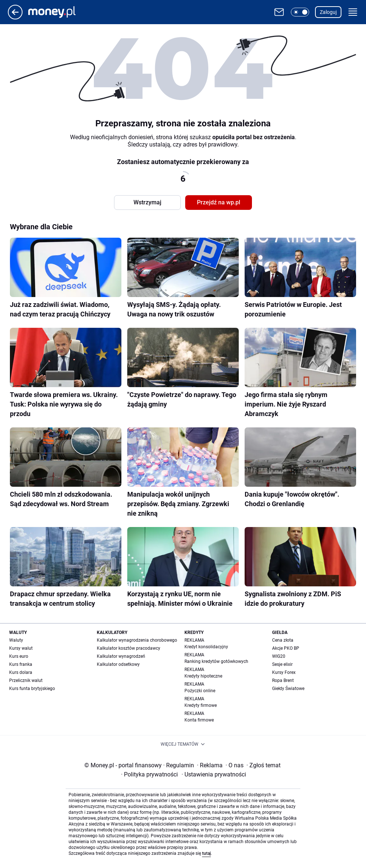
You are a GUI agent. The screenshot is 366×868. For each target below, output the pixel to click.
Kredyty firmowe (201, 705)
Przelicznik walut (26, 680)
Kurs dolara (21, 672)
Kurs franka (21, 664)
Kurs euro (19, 656)
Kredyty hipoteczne (203, 676)
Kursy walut (21, 648)
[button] (300, 12)
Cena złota (283, 640)
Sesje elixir (282, 664)
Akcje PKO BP (286, 648)
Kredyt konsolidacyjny (206, 647)
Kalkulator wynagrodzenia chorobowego (137, 640)
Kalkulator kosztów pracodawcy (129, 648)
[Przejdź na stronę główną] (15, 17)
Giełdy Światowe (288, 689)
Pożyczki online (200, 691)
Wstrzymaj (147, 202)
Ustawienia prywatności (214, 774)
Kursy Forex (284, 672)
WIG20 (279, 656)
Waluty (16, 640)
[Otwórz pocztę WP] (279, 12)
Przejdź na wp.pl (219, 202)
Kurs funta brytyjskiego (32, 689)
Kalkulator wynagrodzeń (121, 656)
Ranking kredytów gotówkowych (216, 661)
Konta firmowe (199, 720)
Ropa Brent (283, 680)
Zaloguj (328, 12)
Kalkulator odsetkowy (118, 664)
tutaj (206, 853)
